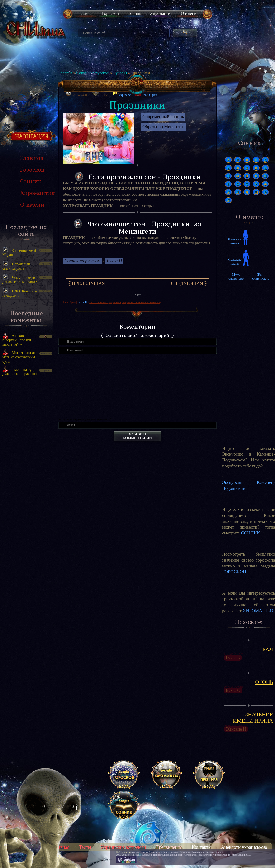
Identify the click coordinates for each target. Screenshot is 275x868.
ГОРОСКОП (234, 572)
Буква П (120, 73)
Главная (86, 13)
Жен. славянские (261, 276)
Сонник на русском (93, 73)
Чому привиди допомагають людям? (20, 280)
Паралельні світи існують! (16, 266)
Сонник (134, 13)
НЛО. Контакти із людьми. (20, 293)
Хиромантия (161, 13)
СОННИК (250, 533)
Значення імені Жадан (19, 253)
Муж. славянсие (236, 276)
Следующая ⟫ (189, 283)
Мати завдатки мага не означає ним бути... (19, 357)
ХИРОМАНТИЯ (259, 611)
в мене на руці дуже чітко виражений (20, 372)
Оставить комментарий (137, 436)
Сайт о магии (123, 852)
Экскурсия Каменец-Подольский (249, 485)
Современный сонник (163, 117)
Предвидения (169, 847)
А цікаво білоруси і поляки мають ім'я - (17, 340)
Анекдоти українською (244, 847)
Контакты (202, 847)
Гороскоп (110, 13)
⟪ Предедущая (87, 283)
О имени (189, 13)
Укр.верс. (122, 94)
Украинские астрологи (123, 847)
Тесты (85, 847)
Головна (65, 73)
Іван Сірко (150, 95)
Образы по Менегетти (164, 127)
